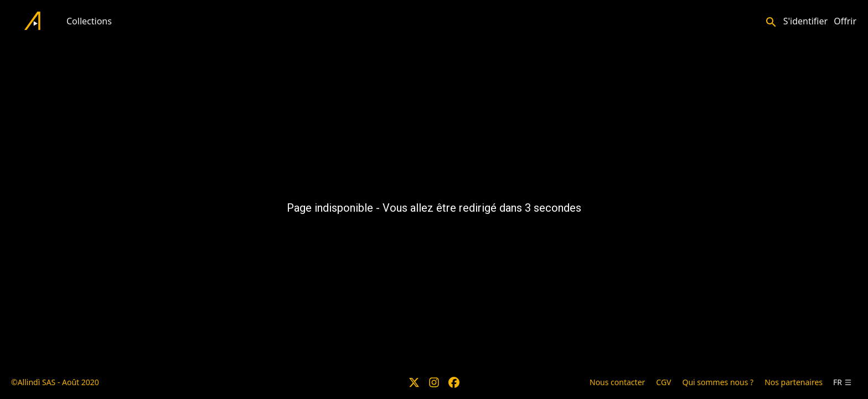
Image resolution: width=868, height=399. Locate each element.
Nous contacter (617, 382)
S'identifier (805, 21)
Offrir (845, 21)
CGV (663, 382)
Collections (89, 21)
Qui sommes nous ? (718, 382)
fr (843, 382)
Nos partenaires (794, 382)
